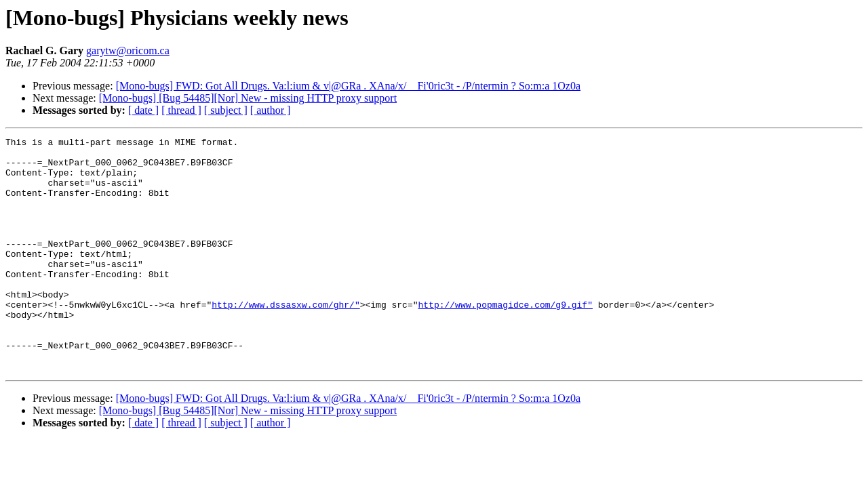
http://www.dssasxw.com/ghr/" (285, 339)
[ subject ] (226, 110)
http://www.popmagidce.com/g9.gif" (505, 339)
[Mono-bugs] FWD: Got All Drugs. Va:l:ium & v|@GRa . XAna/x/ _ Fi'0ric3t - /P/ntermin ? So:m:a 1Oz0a (348, 86)
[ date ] (143, 110)
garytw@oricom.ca (128, 50)
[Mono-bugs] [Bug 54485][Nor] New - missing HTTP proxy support (248, 98)
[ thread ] (181, 110)
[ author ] (271, 110)
